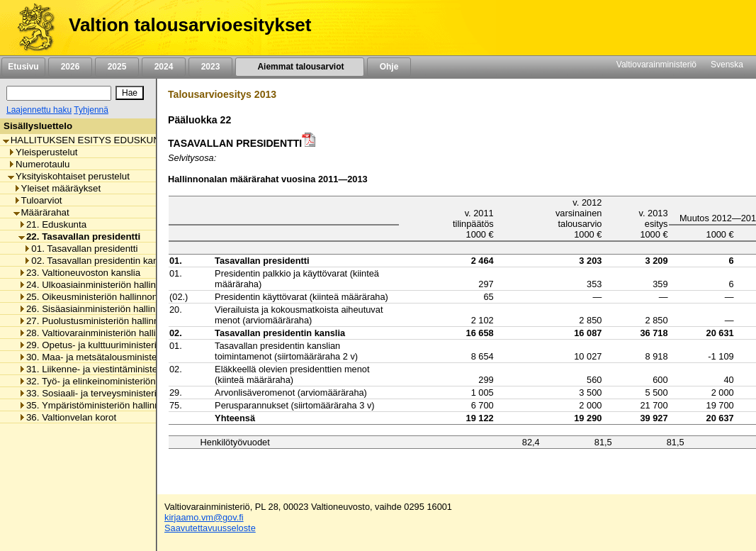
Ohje (389, 67)
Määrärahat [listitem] (41, 212)
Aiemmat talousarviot (300, 67)
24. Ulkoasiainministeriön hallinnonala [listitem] (101, 285)
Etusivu (23, 67)
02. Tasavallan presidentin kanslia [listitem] (98, 261)
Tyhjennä (91, 110)
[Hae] (130, 93)
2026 (70, 67)
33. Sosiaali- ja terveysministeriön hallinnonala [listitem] (119, 393)
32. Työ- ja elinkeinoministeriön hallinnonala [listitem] (114, 381)
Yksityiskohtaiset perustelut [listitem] (69, 176)
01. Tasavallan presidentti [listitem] (80, 249)
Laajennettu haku (39, 110)
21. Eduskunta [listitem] (52, 224)
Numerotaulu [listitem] (39, 164)
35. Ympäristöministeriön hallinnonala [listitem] (101, 405)
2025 (117, 67)
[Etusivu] (31, 28)
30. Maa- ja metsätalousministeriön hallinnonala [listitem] (122, 357)
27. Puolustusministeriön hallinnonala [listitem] (100, 321)
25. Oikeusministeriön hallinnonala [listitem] (94, 297)
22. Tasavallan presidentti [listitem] (79, 236)
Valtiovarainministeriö (656, 65)
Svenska (727, 65)
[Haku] (59, 93)
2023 (210, 67)
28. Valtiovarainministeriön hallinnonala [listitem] (104, 333)
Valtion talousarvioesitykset (190, 25)
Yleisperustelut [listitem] (43, 152)
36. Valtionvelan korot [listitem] (67, 417)
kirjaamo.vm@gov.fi (204, 517)
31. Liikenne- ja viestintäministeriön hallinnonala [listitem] (122, 369)
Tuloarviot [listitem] (38, 200)
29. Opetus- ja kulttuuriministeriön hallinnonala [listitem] (119, 345)
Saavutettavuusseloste (210, 528)
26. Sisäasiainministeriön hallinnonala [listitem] (101, 309)
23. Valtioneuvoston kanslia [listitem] (79, 273)
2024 (164, 67)
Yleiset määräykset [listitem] (57, 188)
